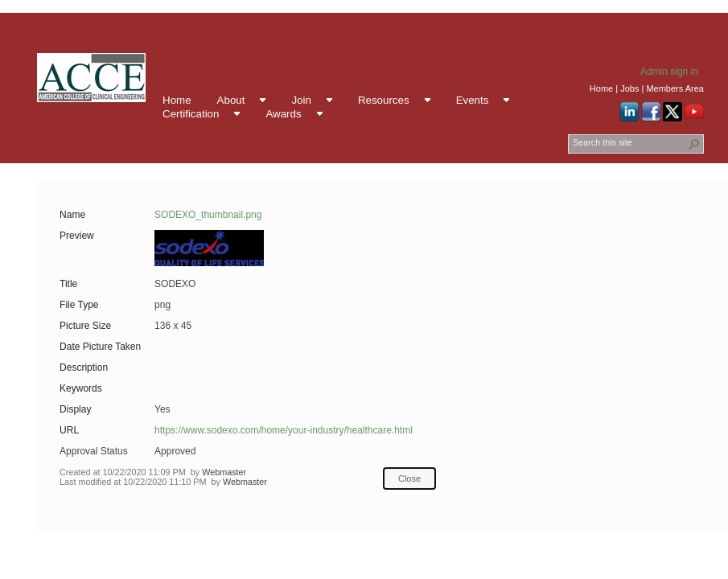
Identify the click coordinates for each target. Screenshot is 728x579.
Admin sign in (669, 72)
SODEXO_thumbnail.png (208, 215)
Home (601, 88)
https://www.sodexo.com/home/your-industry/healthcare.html (284, 430)
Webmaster (224, 472)
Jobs (629, 88)
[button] (694, 144)
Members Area (675, 88)
